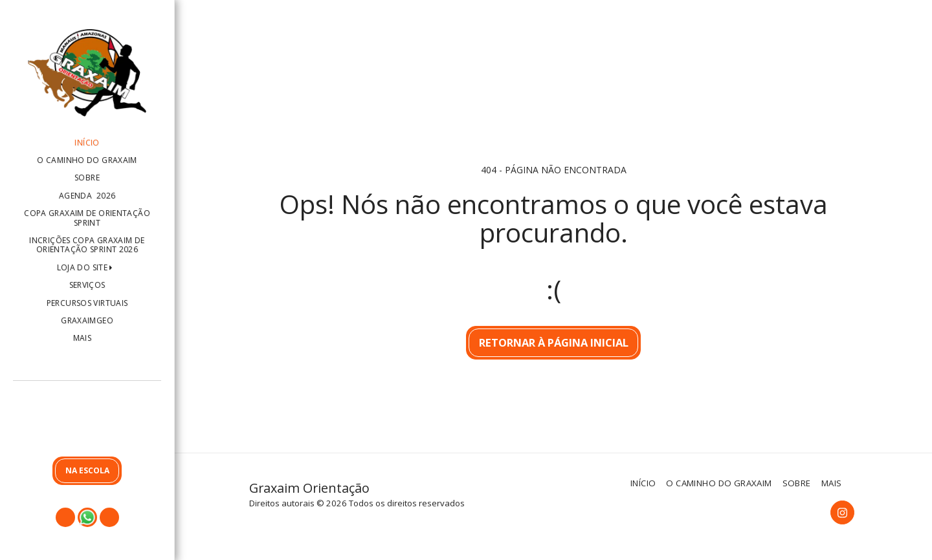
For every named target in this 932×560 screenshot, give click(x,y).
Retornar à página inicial (554, 342)
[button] (87, 421)
